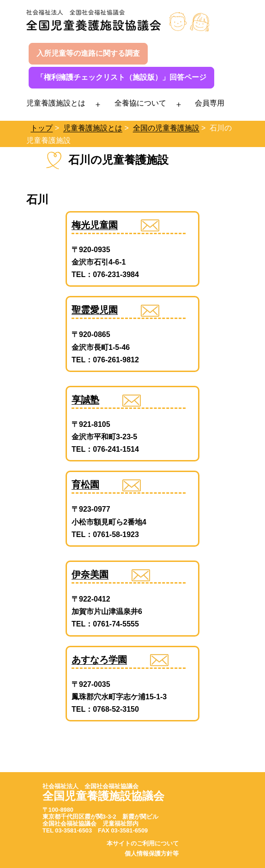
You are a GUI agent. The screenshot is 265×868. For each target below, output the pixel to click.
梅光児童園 (95, 225)
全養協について (140, 103)
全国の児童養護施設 (166, 128)
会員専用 (210, 103)
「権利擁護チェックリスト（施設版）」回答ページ (121, 77)
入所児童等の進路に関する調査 (88, 53)
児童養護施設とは (56, 103)
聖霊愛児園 (95, 310)
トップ (42, 128)
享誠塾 (85, 400)
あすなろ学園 (99, 660)
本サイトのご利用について (143, 843)
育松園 (85, 484)
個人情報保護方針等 (152, 853)
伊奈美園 (90, 574)
